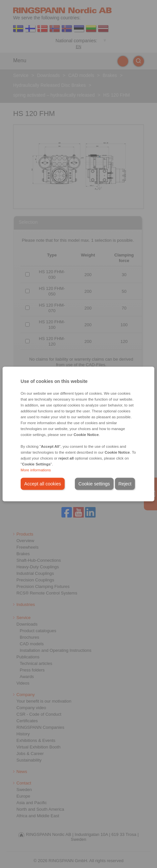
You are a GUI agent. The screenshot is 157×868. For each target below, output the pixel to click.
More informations (36, 470)
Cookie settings (94, 484)
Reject (125, 484)
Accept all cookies (43, 484)
